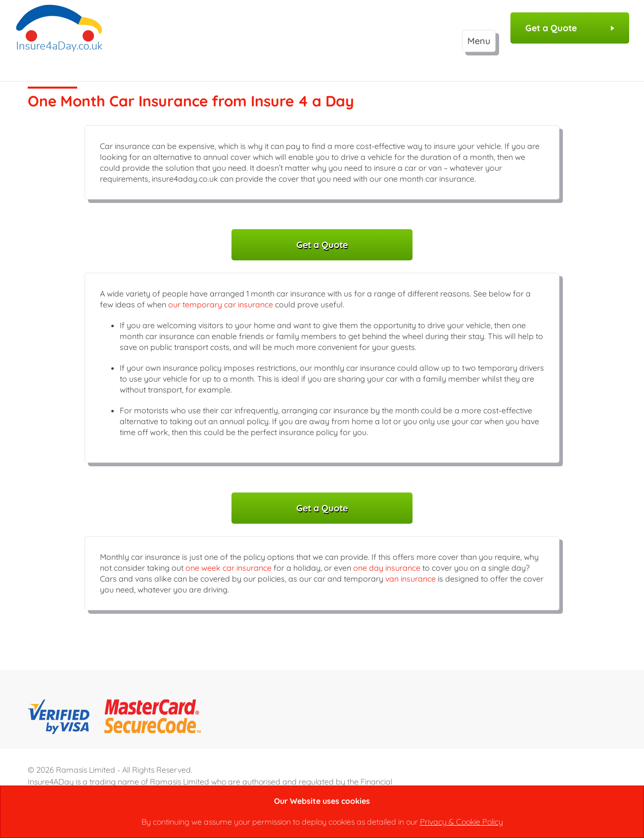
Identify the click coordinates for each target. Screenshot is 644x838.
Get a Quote (570, 28)
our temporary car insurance (221, 304)
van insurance (411, 579)
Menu (479, 41)
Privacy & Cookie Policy (461, 822)
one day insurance (387, 568)
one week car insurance (229, 568)
